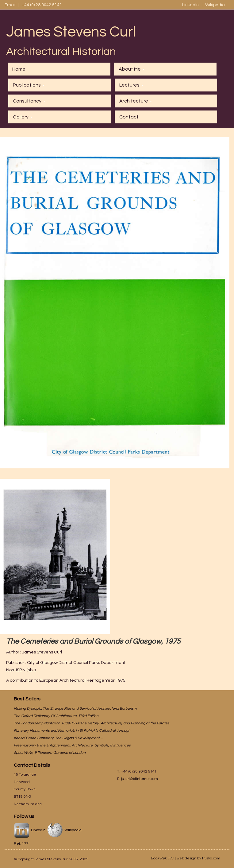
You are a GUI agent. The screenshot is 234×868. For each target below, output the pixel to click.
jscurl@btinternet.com (140, 779)
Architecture (136, 101)
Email (10, 5)
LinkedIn (191, 5)
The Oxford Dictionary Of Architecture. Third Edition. (56, 716)
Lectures (131, 85)
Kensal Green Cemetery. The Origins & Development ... (58, 738)
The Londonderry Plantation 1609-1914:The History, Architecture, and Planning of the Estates (92, 723)
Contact (129, 117)
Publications (29, 85)
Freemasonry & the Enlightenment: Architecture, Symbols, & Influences (72, 745)
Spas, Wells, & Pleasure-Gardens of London (50, 753)
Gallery (23, 117)
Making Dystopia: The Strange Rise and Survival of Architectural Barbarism (75, 709)
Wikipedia (215, 5)
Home (19, 69)
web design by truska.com (198, 858)
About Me (132, 69)
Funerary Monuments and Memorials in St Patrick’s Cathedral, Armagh (72, 731)
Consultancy (29, 101)
